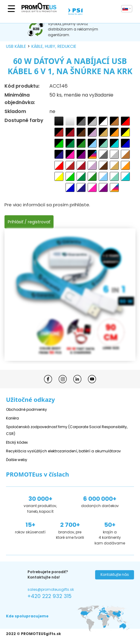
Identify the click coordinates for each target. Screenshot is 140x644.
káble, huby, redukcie (54, 46)
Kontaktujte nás (115, 574)
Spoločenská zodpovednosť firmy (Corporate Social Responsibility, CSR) (67, 430)
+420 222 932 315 (50, 596)
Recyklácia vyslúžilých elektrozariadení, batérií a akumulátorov (63, 451)
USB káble (16, 46)
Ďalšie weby (17, 460)
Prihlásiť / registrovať (29, 222)
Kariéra (12, 418)
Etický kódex (17, 442)
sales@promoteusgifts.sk (51, 589)
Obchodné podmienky (26, 409)
